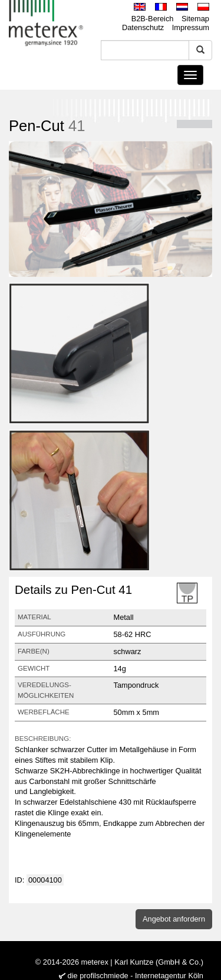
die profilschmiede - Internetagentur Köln (136, 976)
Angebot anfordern (174, 919)
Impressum (191, 27)
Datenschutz (143, 27)
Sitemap (195, 19)
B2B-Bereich (153, 19)
